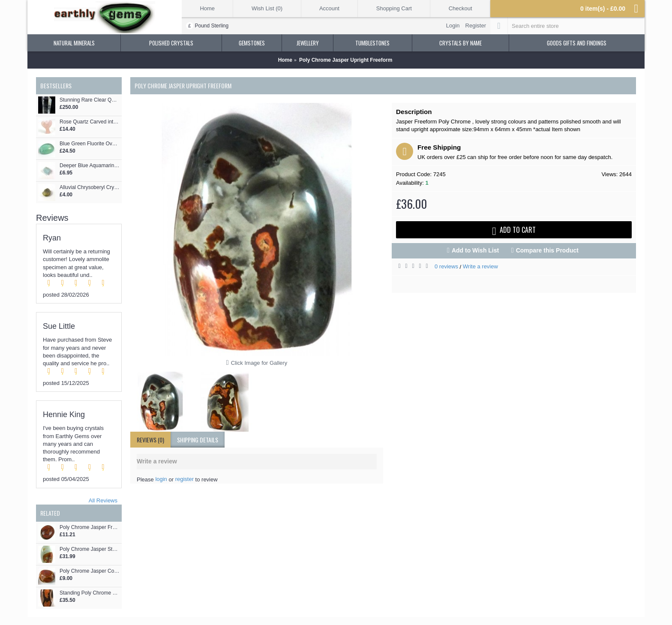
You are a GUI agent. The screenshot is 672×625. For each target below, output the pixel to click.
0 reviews (446, 266)
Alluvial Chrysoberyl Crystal (90, 188)
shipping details (198, 440)
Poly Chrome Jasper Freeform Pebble (90, 527)
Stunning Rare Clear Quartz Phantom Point (90, 100)
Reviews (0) (150, 440)
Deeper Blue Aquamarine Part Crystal (90, 166)
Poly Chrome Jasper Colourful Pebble (90, 571)
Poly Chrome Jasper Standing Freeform (90, 549)
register (184, 479)
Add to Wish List (475, 250)
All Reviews (103, 500)
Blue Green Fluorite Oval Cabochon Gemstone (90, 144)
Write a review (480, 266)
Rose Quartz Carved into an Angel (90, 122)
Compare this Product (547, 250)
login (161, 479)
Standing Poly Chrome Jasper (90, 593)
